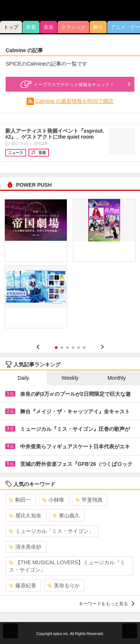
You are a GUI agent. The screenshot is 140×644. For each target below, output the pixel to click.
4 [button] (73, 348)
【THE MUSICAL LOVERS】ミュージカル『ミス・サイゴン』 (67, 566)
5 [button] (79, 348)
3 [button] (67, 348)
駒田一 (20, 500)
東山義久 (66, 515)
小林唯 (53, 500)
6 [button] (84, 348)
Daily (23, 378)
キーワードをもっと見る (107, 604)
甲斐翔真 (89, 500)
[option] (70, 266)
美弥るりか (64, 585)
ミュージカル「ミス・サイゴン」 (51, 531)
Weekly (70, 378)
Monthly (117, 378)
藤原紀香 (23, 585)
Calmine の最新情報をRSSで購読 (74, 101)
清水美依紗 (25, 547)
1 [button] (56, 348)
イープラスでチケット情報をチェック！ (66, 84)
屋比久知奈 (25, 515)
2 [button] (62, 348)
